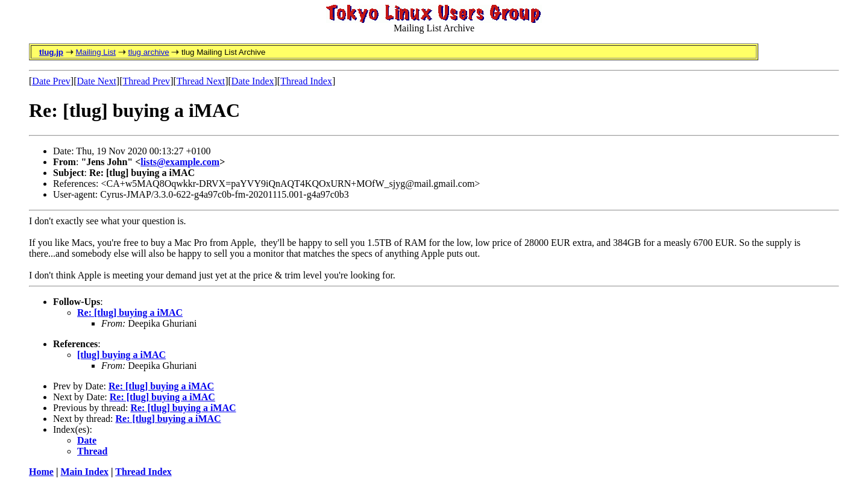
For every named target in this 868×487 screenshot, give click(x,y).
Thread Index (306, 81)
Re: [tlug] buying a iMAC (130, 313)
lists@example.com (180, 162)
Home (41, 472)
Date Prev (51, 81)
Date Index (253, 81)
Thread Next (201, 81)
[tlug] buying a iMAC (121, 355)
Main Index (84, 472)
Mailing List (96, 52)
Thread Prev (146, 81)
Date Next (97, 81)
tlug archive (148, 52)
